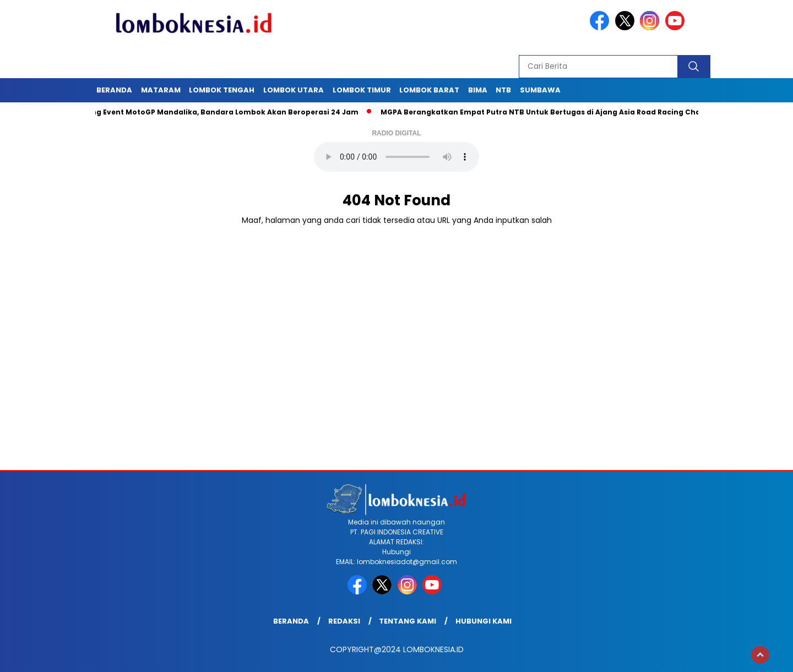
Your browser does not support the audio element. (397, 157)
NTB (503, 90)
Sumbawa (540, 90)
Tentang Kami (408, 621)
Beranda (114, 90)
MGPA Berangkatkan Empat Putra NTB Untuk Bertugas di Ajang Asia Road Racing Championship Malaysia (582, 112)
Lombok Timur (362, 90)
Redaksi (344, 621)
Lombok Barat (429, 90)
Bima (478, 90)
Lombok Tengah (222, 90)
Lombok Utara (294, 90)
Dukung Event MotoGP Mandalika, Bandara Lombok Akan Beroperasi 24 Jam (218, 112)
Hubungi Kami (484, 621)
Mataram (161, 90)
